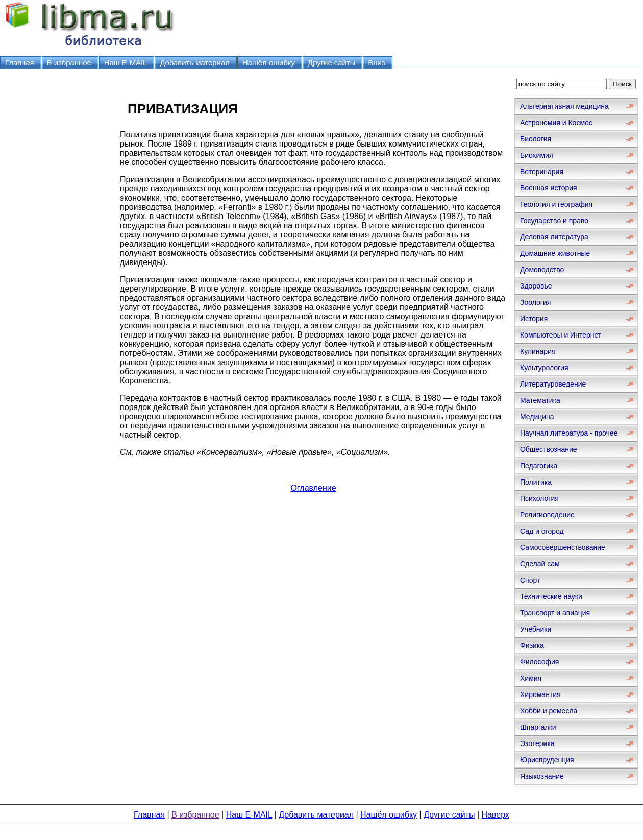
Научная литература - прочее (569, 433)
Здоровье (536, 286)
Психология (539, 498)
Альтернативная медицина (564, 106)
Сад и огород (542, 531)
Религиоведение (547, 515)
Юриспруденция (547, 760)
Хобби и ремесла (549, 711)
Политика (536, 482)
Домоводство (542, 270)
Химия (531, 678)
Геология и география (556, 204)
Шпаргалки (538, 727)
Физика (532, 645)
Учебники (536, 629)
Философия (539, 662)
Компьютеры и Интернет (561, 335)
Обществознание (549, 449)
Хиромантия (540, 694)
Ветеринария (542, 172)
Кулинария (538, 351)
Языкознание (542, 776)
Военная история (549, 188)
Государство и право (554, 221)
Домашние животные (555, 253)
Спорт (530, 580)
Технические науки (551, 596)
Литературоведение (553, 384)
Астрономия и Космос (556, 123)
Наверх (496, 815)
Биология (536, 139)
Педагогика (539, 466)
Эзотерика (537, 743)
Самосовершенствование (563, 547)
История (534, 319)
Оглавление (313, 488)
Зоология (535, 302)
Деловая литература (554, 237)
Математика (540, 400)
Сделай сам (540, 564)
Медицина (537, 417)
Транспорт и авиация (555, 613)
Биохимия (536, 155)
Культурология (544, 368)
